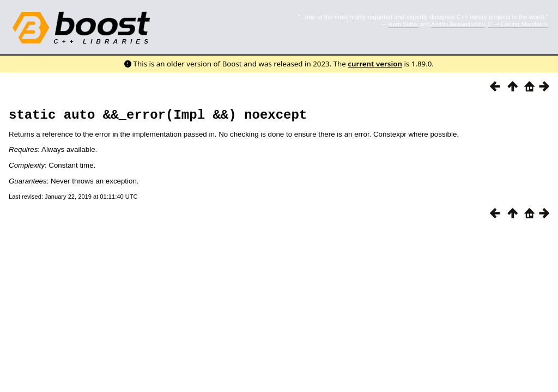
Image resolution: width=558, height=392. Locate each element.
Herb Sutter (404, 24)
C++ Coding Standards (518, 24)
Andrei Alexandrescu (458, 24)
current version (375, 64)
